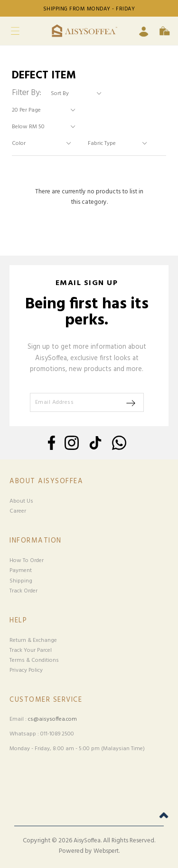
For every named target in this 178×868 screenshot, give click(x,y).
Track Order (23, 591)
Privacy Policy (26, 670)
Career (18, 511)
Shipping (21, 581)
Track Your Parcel (31, 650)
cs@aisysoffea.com (52, 719)
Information (36, 541)
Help (18, 621)
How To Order (27, 561)
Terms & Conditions (34, 660)
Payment (21, 571)
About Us (21, 501)
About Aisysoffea (46, 482)
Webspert (106, 851)
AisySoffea (87, 841)
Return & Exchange (33, 640)
